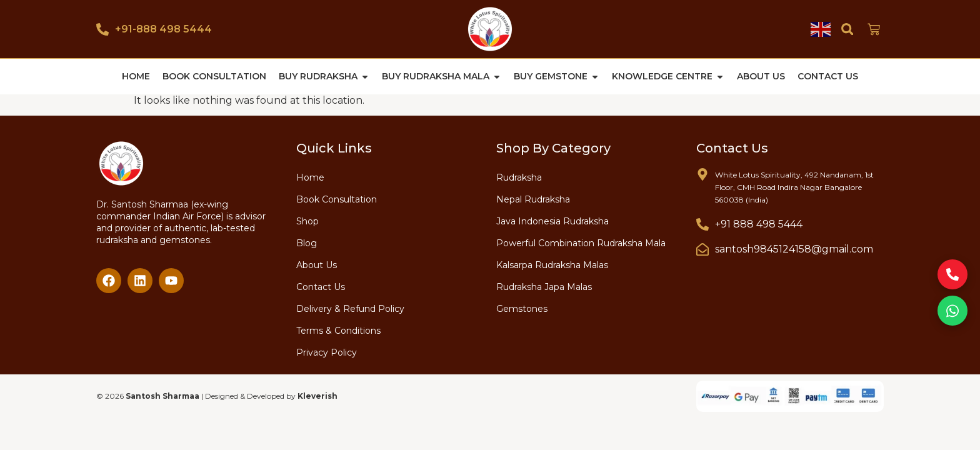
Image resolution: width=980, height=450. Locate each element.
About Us (317, 264)
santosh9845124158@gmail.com (794, 248)
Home (310, 177)
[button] (847, 29)
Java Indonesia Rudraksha (552, 221)
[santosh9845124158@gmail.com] (702, 249)
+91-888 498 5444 (163, 29)
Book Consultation (337, 199)
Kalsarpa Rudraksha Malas (552, 264)
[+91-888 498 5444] (102, 29)
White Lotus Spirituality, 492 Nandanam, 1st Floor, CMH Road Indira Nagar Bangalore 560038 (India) (794, 187)
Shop (307, 221)
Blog (307, 242)
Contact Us (321, 286)
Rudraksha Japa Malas (544, 286)
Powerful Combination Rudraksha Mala (581, 242)
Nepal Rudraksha (533, 199)
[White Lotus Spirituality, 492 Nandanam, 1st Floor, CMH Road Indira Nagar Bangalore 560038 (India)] (702, 174)
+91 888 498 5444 (759, 223)
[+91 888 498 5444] (702, 224)
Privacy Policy (327, 352)
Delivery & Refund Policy (350, 308)
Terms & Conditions (338, 330)
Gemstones (522, 308)
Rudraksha (519, 177)
